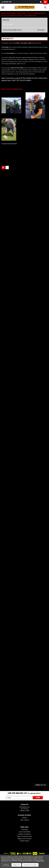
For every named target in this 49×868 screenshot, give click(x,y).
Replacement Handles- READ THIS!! (14, 13)
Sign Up (27, 820)
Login (22, 820)
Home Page (25, 830)
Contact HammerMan (24, 832)
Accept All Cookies (30, 865)
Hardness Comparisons (24, 834)
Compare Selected (40, 785)
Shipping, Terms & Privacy (25, 839)
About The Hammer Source (24, 836)
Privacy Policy (40, 861)
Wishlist (24, 818)
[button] (24, 30)
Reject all (16, 865)
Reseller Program (25, 841)
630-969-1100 (6, 2)
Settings (6, 865)
